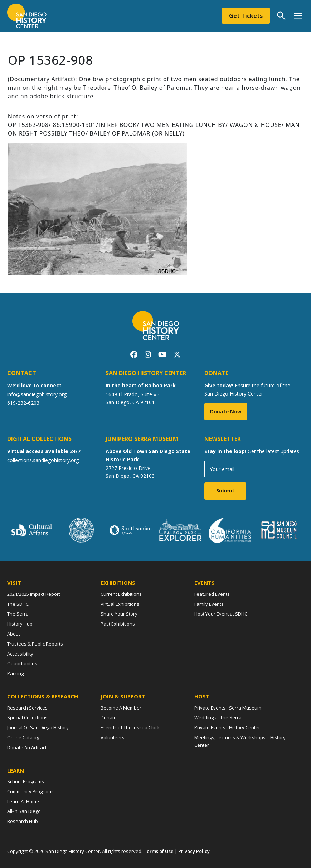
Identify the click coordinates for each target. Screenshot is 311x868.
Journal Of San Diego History (38, 727)
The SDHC (18, 604)
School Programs (26, 781)
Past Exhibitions (118, 624)
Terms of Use (159, 851)
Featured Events (212, 594)
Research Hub (23, 821)
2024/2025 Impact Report (34, 594)
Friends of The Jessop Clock (130, 727)
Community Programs (30, 791)
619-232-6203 (23, 403)
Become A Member (121, 708)
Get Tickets (246, 16)
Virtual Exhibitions (120, 604)
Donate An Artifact (27, 747)
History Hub (20, 624)
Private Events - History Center (227, 727)
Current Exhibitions (121, 594)
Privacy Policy (194, 851)
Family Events (209, 604)
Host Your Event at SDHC (221, 614)
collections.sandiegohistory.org (43, 460)
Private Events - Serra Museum (228, 708)
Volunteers (113, 737)
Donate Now (226, 411)
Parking (15, 673)
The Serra (18, 614)
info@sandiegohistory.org (37, 394)
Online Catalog (23, 737)
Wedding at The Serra (218, 717)
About (14, 634)
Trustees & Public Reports (35, 644)
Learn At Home (23, 801)
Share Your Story (119, 614)
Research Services (27, 708)
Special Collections (27, 717)
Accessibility (20, 654)
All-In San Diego (24, 811)
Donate (109, 717)
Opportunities (22, 663)
